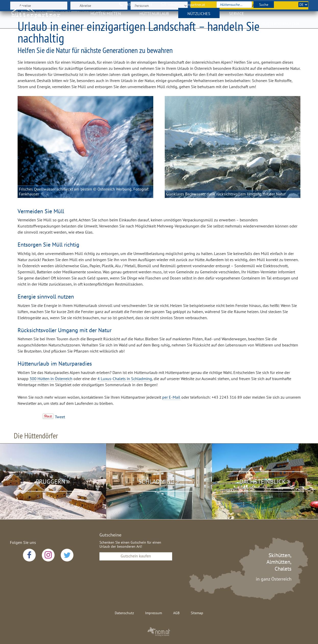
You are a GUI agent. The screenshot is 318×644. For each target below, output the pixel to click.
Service (237, 17)
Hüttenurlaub (154, 17)
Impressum (154, 613)
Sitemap (197, 613)
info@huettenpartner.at (186, 5)
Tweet (60, 417)
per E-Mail (171, 397)
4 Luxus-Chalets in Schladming (125, 379)
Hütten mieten (106, 17)
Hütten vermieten (280, 27)
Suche (264, 5)
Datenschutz (124, 613)
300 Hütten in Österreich (51, 379)
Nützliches (199, 17)
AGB (176, 613)
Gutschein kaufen (136, 556)
